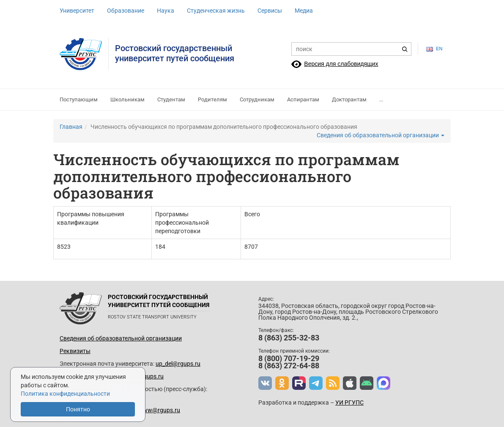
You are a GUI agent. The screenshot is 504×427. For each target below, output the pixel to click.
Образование (126, 11)
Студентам (171, 99)
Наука (166, 11)
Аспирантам (303, 99)
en (434, 49)
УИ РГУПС (349, 403)
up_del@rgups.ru (178, 364)
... (381, 99)
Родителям (212, 99)
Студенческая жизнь (216, 11)
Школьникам (127, 99)
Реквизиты (75, 351)
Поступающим (79, 99)
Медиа (304, 11)
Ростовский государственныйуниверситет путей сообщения (175, 53)
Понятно (78, 409)
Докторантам (349, 99)
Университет (77, 11)
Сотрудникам (257, 99)
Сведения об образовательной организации (381, 135)
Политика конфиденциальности (65, 394)
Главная (71, 127)
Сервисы (270, 11)
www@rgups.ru (159, 410)
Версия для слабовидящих (341, 64)
